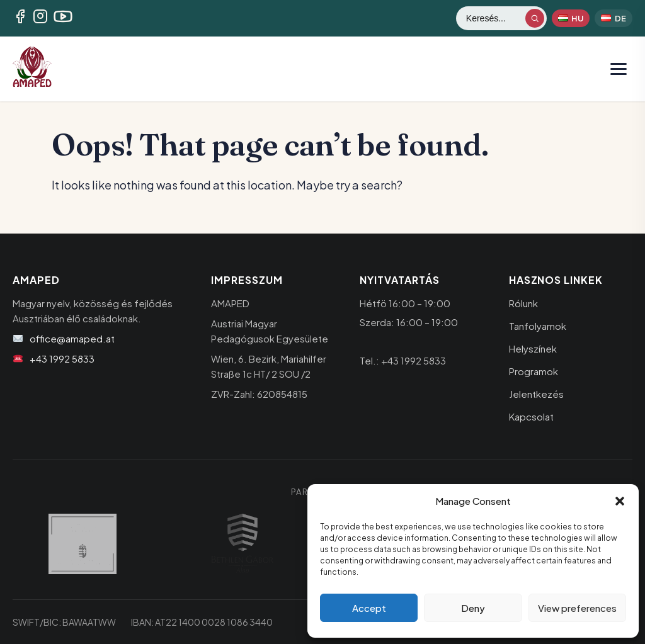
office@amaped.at (72, 338)
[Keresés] (495, 18)
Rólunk (523, 303)
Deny (473, 608)
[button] (620, 501)
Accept (369, 608)
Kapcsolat (531, 416)
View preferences (577, 608)
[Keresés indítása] (535, 18)
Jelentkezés (536, 394)
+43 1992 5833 (62, 359)
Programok (534, 371)
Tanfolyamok (538, 326)
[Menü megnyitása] (619, 69)
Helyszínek (533, 348)
